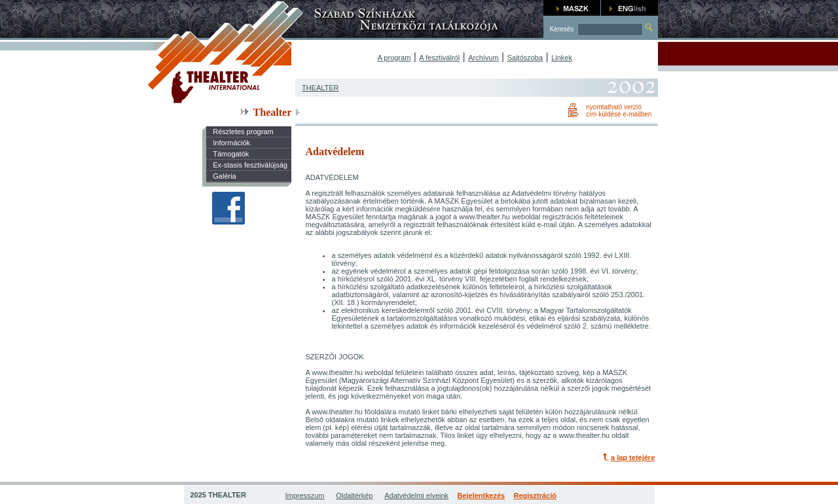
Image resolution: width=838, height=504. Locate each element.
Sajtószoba (525, 58)
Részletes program (243, 132)
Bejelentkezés (481, 495)
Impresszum (305, 495)
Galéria (224, 176)
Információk (231, 143)
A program (394, 58)
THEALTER (320, 88)
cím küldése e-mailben (619, 114)
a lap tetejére (633, 458)
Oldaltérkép (354, 495)
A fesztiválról (439, 58)
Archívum (483, 58)
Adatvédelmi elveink (416, 495)
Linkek (562, 58)
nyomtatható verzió (614, 107)
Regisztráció (535, 495)
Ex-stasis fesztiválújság (250, 165)
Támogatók (231, 154)
